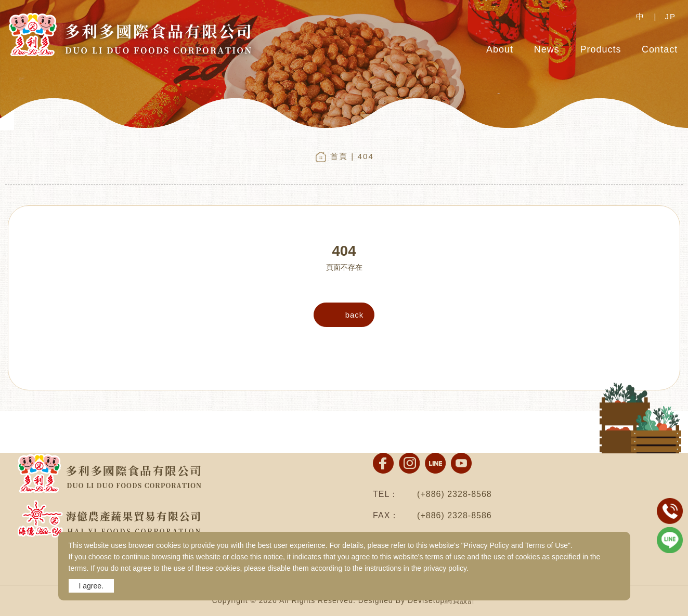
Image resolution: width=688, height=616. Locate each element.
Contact (660, 49)
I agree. (91, 586)
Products (600, 49)
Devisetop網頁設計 (442, 600)
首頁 (339, 156)
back (355, 315)
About (500, 49)
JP (670, 16)
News (547, 49)
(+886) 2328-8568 (455, 494)
